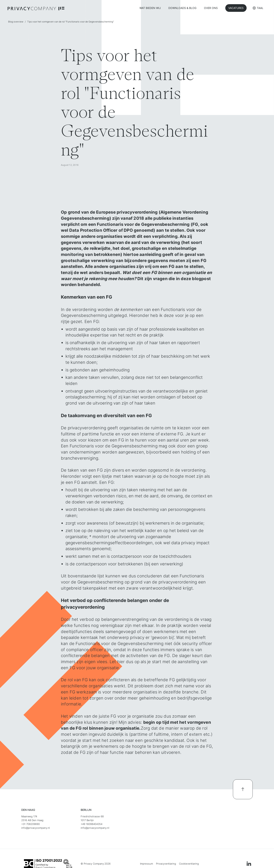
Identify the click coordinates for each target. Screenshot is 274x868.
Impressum (147, 864)
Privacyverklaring (166, 864)
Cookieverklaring (189, 864)
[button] (258, 8)
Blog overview (16, 22)
